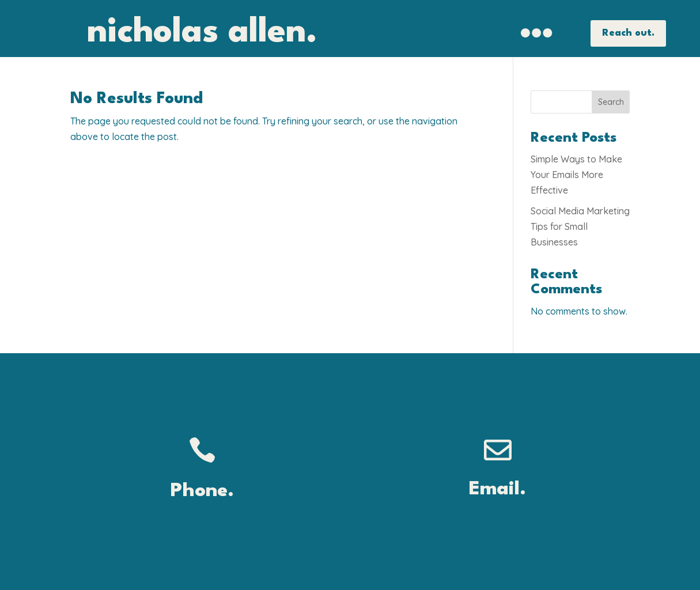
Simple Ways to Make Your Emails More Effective (576, 175)
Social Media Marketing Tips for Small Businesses (580, 226)
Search (611, 102)
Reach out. (628, 33)
